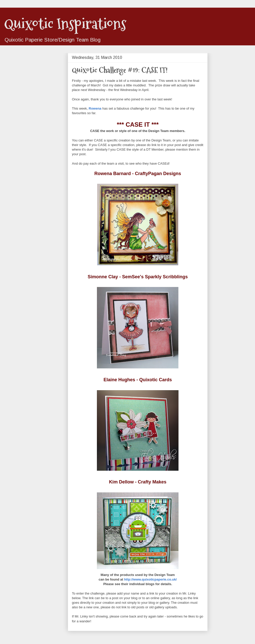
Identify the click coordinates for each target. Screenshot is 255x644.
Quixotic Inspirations (65, 24)
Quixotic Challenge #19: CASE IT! (120, 70)
